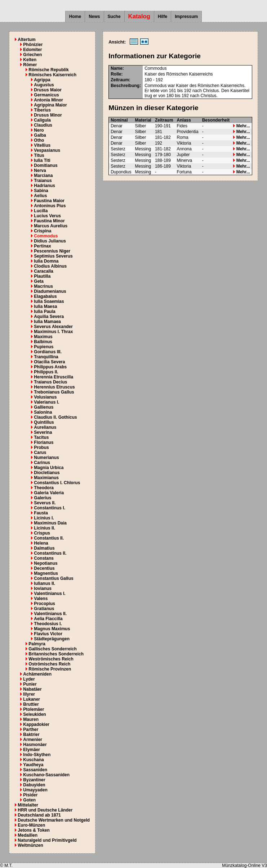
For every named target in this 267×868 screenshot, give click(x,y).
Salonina (43, 412)
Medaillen (28, 835)
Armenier (33, 740)
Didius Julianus (50, 241)
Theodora (44, 488)
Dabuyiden (34, 785)
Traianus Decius (50, 382)
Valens (41, 599)
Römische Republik (48, 70)
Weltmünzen (30, 845)
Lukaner (32, 699)
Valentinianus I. (50, 594)
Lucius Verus (47, 216)
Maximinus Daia (50, 523)
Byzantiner (34, 780)
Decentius (44, 568)
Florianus (44, 442)
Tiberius (42, 110)
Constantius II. (49, 538)
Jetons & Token (34, 830)
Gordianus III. (48, 352)
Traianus (43, 181)
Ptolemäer (34, 709)
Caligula (42, 120)
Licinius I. (44, 518)
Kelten (30, 60)
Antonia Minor (48, 100)
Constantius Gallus (54, 578)
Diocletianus (47, 473)
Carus (40, 453)
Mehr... (241, 126)
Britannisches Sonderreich (56, 654)
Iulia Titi (42, 160)
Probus (41, 447)
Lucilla (41, 211)
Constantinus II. (50, 553)
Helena (41, 543)
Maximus (43, 337)
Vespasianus (47, 150)
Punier (30, 684)
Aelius (40, 196)
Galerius (43, 498)
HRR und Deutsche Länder (45, 810)
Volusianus (45, 397)
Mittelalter (28, 805)
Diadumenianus (50, 291)
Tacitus (41, 437)
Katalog (139, 16)
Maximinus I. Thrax (53, 332)
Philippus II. (46, 372)
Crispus (42, 533)
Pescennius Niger (52, 251)
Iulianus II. (44, 583)
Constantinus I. (50, 508)
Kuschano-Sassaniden (46, 775)
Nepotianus (46, 563)
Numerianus (46, 458)
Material (143, 120)
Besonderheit (216, 120)
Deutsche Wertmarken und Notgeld (54, 820)
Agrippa (42, 80)
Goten (29, 800)
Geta (39, 281)
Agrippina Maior (50, 105)
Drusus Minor (48, 115)
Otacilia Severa (49, 362)
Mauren (31, 719)
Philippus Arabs (50, 367)
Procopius (44, 604)
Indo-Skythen (37, 755)
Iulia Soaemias (49, 301)
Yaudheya (33, 765)
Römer (30, 65)
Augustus (44, 85)
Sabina (41, 191)
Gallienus (44, 407)
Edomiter (32, 50)
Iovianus (43, 588)
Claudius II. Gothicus (55, 417)
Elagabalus (45, 296)
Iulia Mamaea (47, 322)
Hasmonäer (35, 745)
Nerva (40, 171)
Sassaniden (35, 770)
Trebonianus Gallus (54, 392)
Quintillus (44, 422)
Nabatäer (32, 689)
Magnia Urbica (49, 468)
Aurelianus (45, 427)
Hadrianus (44, 186)
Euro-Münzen (31, 825)
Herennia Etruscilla (54, 377)
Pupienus (44, 347)
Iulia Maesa (45, 306)
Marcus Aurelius (51, 226)
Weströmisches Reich (51, 659)
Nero (39, 130)
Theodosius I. (48, 624)
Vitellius (42, 145)
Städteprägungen (52, 639)
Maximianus (46, 478)
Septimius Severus (53, 256)
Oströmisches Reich (49, 664)
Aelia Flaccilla (48, 619)
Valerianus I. (46, 402)
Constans (44, 558)
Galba (40, 135)
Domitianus (46, 165)
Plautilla (42, 276)
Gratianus (44, 609)
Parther (31, 730)
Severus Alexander (53, 327)
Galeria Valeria (49, 493)
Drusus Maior (48, 90)
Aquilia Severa (49, 317)
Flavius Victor (48, 634)
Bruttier (31, 704)
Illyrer (29, 694)
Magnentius (46, 573)
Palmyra (37, 644)
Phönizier (33, 45)
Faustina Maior (49, 201)
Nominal (119, 120)
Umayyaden (35, 790)
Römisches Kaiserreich (52, 75)
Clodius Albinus (50, 266)
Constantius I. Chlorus (57, 483)
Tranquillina (46, 357)
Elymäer (32, 750)
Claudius (43, 125)
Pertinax (42, 246)
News (94, 17)
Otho (39, 140)
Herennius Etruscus (54, 387)
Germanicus (46, 95)
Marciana (43, 176)
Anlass (184, 120)
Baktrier (31, 735)
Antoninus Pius (50, 206)
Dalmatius (44, 548)
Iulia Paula (44, 312)
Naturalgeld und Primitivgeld (47, 840)
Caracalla (43, 271)
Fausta (41, 513)
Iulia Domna (46, 261)
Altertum (26, 40)
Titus (39, 155)
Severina (43, 432)
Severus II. (45, 503)
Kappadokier (36, 724)
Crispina (43, 231)
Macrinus (43, 286)
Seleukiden (34, 714)
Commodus (46, 236)
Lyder (29, 679)
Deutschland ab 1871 (39, 815)
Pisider (30, 795)
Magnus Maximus (52, 629)
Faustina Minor (49, 221)
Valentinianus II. (50, 614)
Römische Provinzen (50, 669)
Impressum (186, 17)
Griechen (32, 55)
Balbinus (43, 342)
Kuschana (33, 760)
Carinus (42, 463)
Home (75, 17)
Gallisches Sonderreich (52, 649)
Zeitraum (164, 120)
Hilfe (163, 17)
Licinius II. (44, 528)
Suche (114, 17)
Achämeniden (37, 674)
